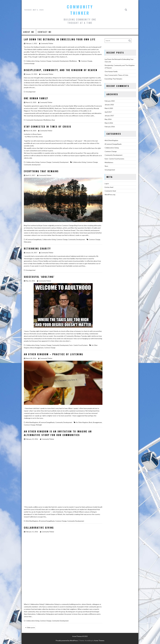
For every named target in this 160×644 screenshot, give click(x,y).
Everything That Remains (41, 171)
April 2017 (108, 112)
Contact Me (45, 32)
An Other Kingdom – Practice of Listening (53, 354)
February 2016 (110, 127)
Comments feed (110, 191)
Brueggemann (39, 348)
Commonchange (29, 63)
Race (53, 120)
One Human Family (36, 98)
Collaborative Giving (33, 61)
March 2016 (109, 123)
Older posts (31, 627)
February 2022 (110, 101)
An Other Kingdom (82, 422)
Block (32, 348)
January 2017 (109, 116)
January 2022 (109, 105)
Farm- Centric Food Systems (78, 345)
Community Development (60, 61)
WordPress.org (110, 195)
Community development (32, 165)
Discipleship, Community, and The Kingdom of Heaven (61, 70)
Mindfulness (73, 61)
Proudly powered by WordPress (67, 640)
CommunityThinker (46, 43)
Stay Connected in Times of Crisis (48, 127)
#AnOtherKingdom (32, 422)
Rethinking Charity (37, 249)
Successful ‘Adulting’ (39, 277)
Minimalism (28, 242)
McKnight (39, 425)
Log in (107, 184)
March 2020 (109, 108)
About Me (29, 32)
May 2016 (108, 119)
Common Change (45, 61)
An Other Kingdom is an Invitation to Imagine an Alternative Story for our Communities (58, 433)
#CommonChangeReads (34, 239)
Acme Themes (99, 640)
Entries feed (109, 187)
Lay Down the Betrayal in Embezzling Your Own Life (60, 39)
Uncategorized (31, 92)
